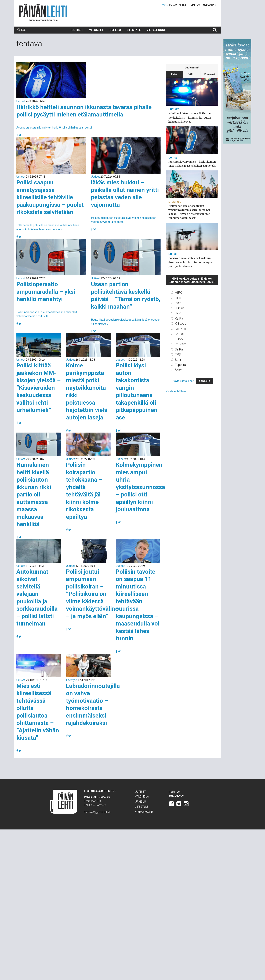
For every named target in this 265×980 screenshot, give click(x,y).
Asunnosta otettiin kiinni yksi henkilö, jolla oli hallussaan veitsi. (54, 128)
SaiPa (179, 349)
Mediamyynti (211, 5)
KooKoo (180, 329)
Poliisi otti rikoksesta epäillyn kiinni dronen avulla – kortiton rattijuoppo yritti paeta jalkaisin (190, 262)
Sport (179, 360)
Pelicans (181, 344)
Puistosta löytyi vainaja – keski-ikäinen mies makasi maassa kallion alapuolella (192, 164)
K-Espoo (181, 323)
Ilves (178, 303)
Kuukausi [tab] (210, 74)
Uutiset (77, 30)
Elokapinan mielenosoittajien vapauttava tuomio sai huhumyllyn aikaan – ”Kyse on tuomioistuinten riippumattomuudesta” (189, 212)
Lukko (179, 339)
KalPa (179, 318)
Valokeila (96, 30)
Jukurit (179, 308)
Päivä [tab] (174, 74)
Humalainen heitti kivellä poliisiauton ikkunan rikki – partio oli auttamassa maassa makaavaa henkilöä (36, 494)
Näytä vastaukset (183, 381)
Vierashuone (156, 30)
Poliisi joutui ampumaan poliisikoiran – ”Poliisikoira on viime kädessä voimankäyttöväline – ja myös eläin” (92, 594)
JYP (178, 313)
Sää (21, 30)
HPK (178, 298)
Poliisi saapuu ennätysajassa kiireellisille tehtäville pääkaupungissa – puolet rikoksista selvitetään (50, 197)
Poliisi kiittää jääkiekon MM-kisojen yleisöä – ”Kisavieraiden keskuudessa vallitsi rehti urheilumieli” (39, 388)
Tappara (180, 365)
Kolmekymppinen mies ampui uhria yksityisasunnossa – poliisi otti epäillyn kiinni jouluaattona (140, 487)
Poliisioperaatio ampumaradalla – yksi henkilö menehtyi (46, 292)
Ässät (179, 370)
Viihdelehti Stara (176, 391)
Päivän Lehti (43, 12)
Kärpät (179, 334)
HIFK (178, 293)
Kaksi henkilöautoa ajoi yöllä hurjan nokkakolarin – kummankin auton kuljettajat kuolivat (190, 118)
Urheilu (115, 30)
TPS (178, 354)
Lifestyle (134, 30)
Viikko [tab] (192, 74)
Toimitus (194, 5)
